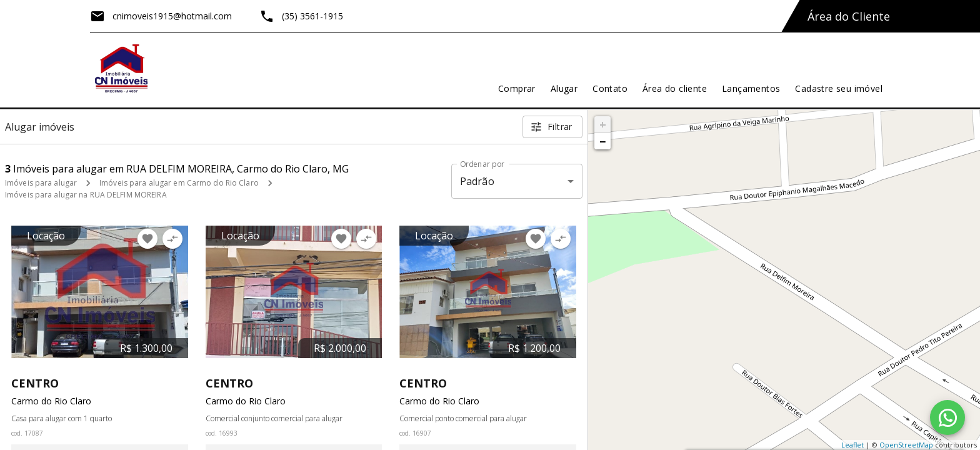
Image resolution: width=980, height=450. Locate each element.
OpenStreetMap (906, 445)
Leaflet (852, 445)
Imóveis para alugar (41, 183)
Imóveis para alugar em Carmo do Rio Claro (179, 183)
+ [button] (603, 124)
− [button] (602, 141)
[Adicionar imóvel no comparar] (172, 239)
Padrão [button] (477, 181)
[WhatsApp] (947, 417)
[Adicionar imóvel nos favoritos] (147, 239)
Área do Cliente (849, 16)
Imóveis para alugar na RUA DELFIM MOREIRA (86, 195)
